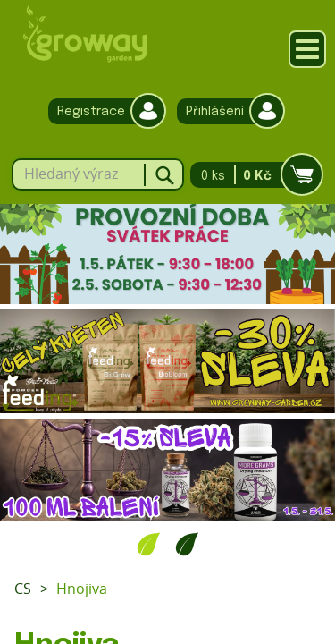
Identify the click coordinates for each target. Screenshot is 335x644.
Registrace (103, 111)
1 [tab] (149, 544)
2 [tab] (187, 544)
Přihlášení (226, 111)
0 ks (251, 175)
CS (23, 589)
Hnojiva (82, 589)
